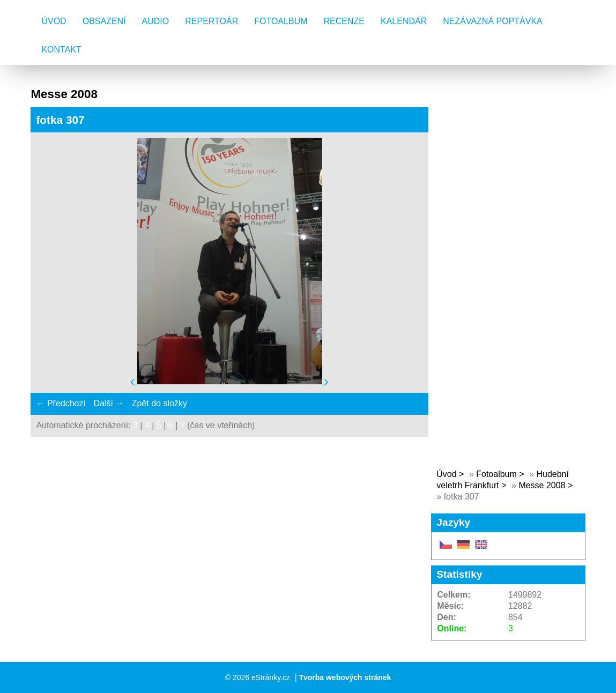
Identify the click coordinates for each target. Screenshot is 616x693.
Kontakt (61, 50)
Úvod (54, 21)
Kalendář (404, 21)
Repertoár (211, 21)
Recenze (344, 21)
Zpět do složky (159, 403)
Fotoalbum (281, 21)
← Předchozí (61, 403)
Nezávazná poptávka (493, 21)
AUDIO (156, 21)
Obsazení (104, 21)
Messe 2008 (542, 485)
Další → (109, 403)
